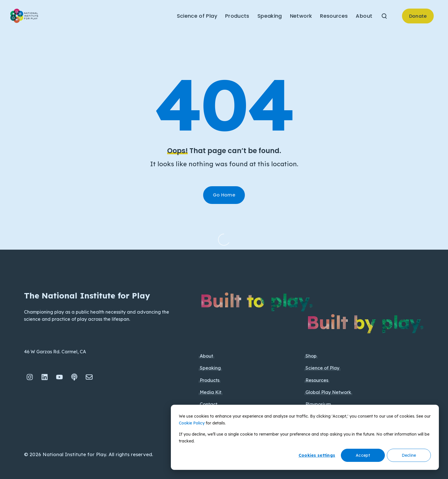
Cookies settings (317, 455)
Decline (409, 455)
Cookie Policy (192, 423)
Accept (363, 455)
